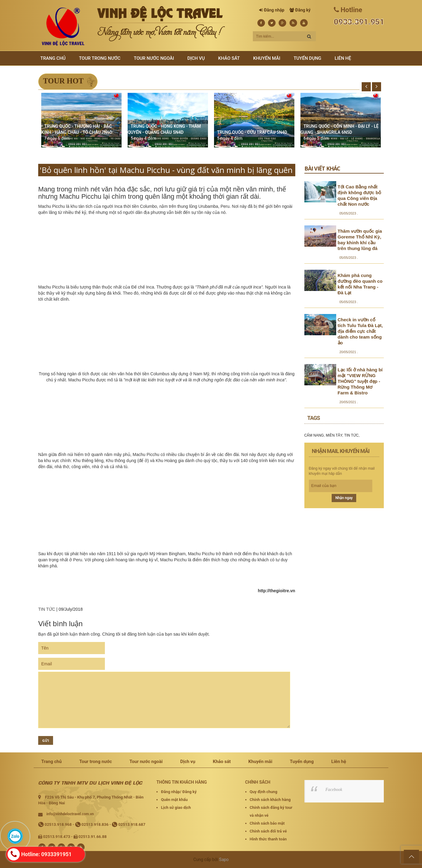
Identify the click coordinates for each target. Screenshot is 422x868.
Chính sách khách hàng (270, 800)
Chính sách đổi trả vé (268, 831)
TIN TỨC (47, 609)
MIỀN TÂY (334, 435)
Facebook (334, 790)
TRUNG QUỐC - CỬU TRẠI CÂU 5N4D (252, 132)
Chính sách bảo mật (267, 823)
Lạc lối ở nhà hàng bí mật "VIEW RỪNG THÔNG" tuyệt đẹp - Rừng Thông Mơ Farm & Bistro (360, 381)
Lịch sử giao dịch (176, 807)
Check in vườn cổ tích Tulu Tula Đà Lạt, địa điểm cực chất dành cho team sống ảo (360, 331)
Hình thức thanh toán (268, 839)
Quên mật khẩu (174, 800)
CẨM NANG (314, 435)
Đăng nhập (274, 10)
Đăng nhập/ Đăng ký (179, 792)
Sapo (224, 860)
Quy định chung (264, 792)
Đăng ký (303, 10)
